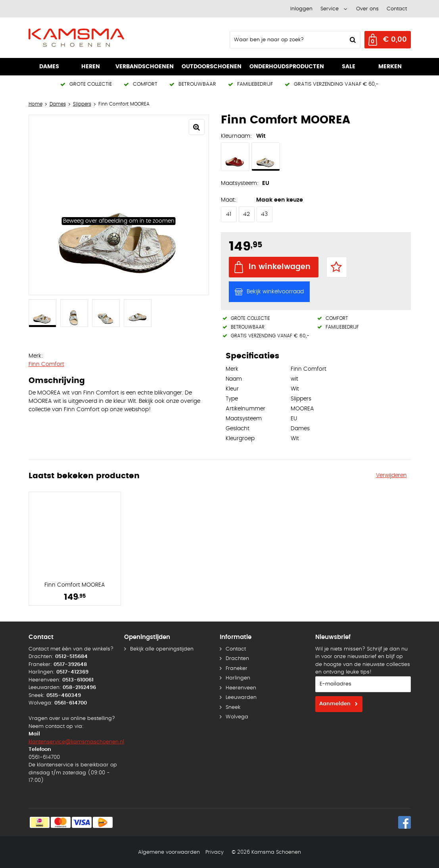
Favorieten (337, 267)
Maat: (229, 200)
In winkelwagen (280, 267)
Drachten (237, 659)
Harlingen (238, 678)
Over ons (367, 9)
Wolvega (237, 717)
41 (229, 214)
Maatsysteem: (240, 183)
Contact (397, 9)
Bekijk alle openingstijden (162, 649)
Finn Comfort (46, 364)
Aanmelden (335, 704)
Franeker (237, 669)
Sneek (233, 707)
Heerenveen (241, 688)
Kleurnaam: (236, 136)
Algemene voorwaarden (169, 852)
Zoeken (352, 40)
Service (330, 9)
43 (264, 214)
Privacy (215, 852)
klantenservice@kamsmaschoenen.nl (76, 742)
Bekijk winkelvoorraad (275, 292)
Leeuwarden (241, 698)
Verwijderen (391, 475)
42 (246, 214)
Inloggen (301, 9)
